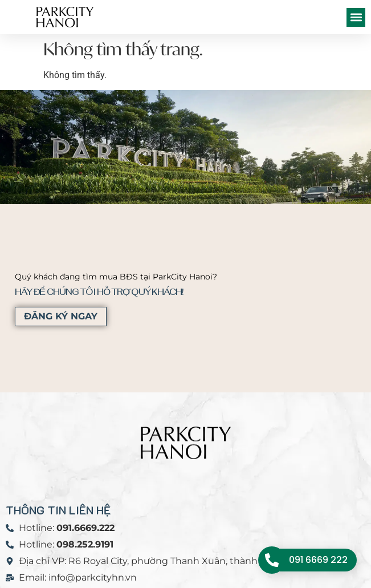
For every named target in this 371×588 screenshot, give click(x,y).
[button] (356, 17)
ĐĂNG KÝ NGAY (61, 316)
